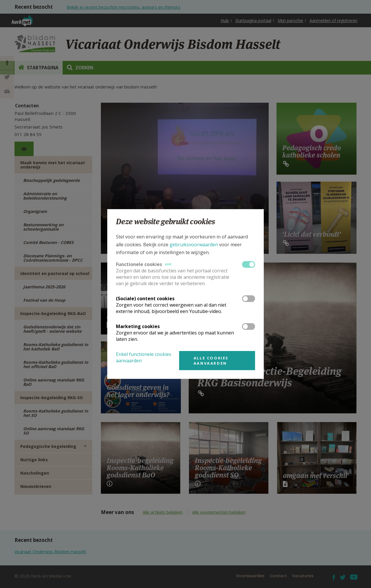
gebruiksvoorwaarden (194, 245)
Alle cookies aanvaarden (211, 361)
